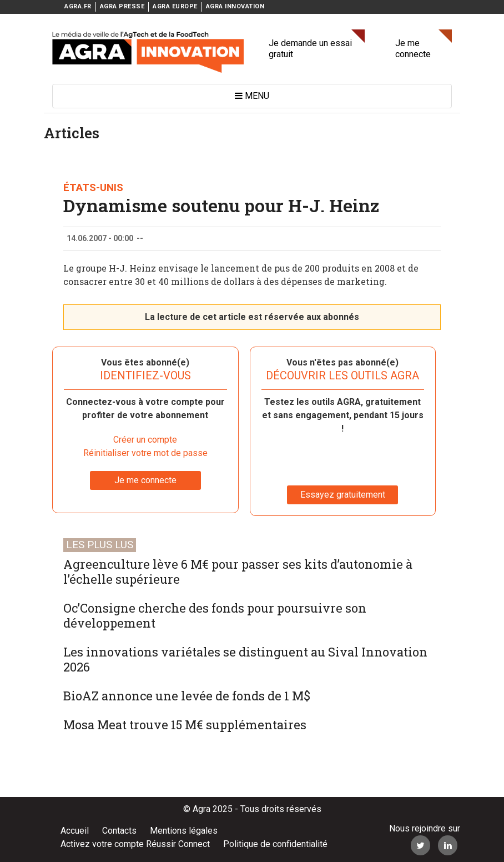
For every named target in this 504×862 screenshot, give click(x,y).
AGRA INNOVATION (235, 6)
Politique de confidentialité (275, 844)
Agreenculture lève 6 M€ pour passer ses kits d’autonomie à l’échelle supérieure (238, 572)
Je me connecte (413, 49)
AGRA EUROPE (175, 6)
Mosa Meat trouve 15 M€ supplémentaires (185, 725)
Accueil (75, 831)
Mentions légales (184, 831)
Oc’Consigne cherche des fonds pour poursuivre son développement (215, 615)
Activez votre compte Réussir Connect (135, 844)
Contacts (119, 831)
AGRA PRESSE (122, 6)
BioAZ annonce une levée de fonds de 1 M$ (187, 696)
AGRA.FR (78, 6)
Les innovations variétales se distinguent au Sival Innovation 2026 (245, 659)
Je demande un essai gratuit (310, 49)
